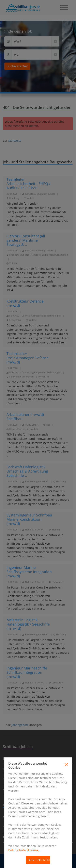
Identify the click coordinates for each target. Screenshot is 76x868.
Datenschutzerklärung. (24, 850)
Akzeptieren (39, 860)
